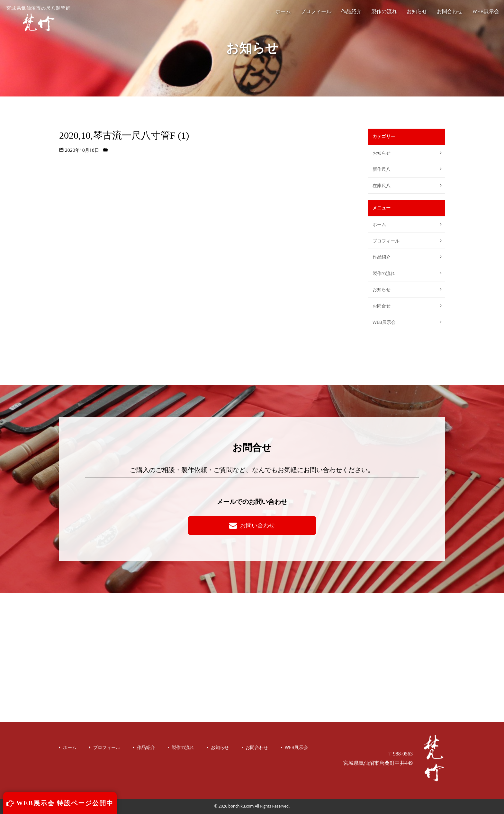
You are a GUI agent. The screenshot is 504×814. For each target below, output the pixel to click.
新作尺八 (382, 169)
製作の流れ (384, 11)
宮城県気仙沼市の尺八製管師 (39, 19)
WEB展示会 (486, 11)
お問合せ (382, 306)
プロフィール (316, 11)
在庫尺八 (382, 185)
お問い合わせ (252, 525)
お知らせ (417, 11)
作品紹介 (351, 11)
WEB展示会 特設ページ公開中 (60, 803)
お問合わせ (450, 11)
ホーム (283, 11)
